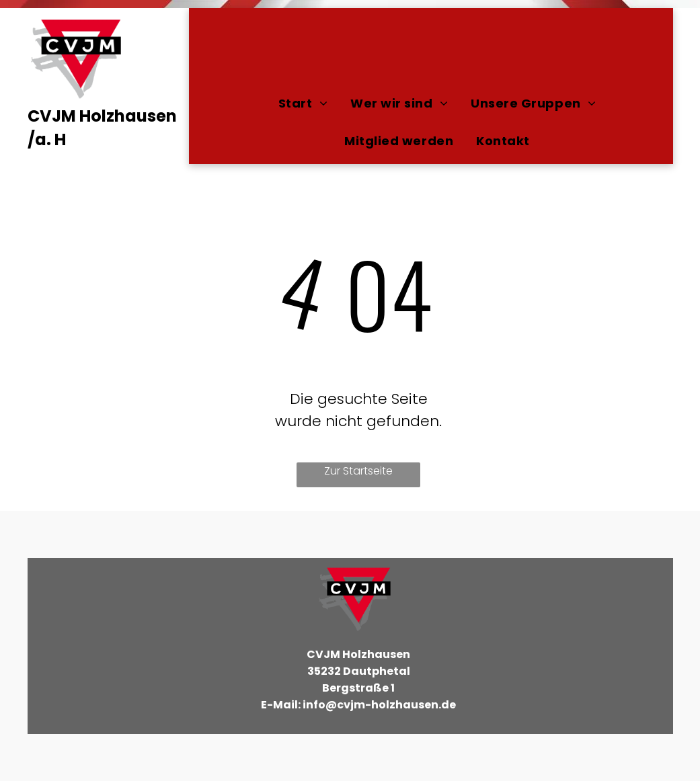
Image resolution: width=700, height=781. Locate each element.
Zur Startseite (358, 471)
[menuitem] (303, 103)
